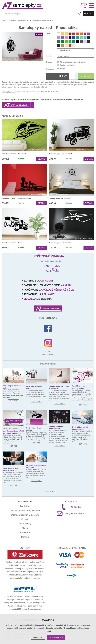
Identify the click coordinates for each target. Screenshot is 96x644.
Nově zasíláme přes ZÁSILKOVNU (11, 469)
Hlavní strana (25, 506)
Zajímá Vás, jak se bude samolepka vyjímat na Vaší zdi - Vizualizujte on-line (13, 431)
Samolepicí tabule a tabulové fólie (57, 427)
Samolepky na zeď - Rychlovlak (14, 154)
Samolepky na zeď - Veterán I (13, 243)
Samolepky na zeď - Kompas (60, 198)
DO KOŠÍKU (86, 76)
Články (25, 528)
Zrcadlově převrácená (67, 65)
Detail (41, 159)
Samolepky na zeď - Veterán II (61, 154)
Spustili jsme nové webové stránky (79, 387)
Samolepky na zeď (9, 92)
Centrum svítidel (48, 354)
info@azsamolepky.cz (75, 514)
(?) (64, 69)
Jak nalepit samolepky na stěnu (25, 511)
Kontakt (25, 519)
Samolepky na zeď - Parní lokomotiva (16, 198)
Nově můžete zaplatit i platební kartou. (81, 428)
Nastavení (38, 637)
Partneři (25, 537)
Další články (49, 491)
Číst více (13, 401)
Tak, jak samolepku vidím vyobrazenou (73, 62)
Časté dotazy (25, 524)
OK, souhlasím (56, 637)
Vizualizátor (25, 533)
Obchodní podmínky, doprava (25, 515)
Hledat (88, 14)
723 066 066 (75, 507)
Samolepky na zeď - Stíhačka (60, 243)
